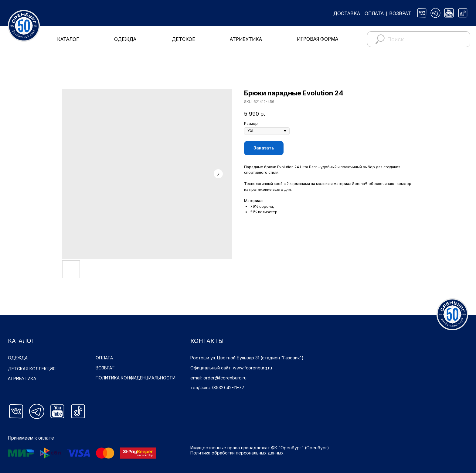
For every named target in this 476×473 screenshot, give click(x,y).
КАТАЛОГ (68, 39)
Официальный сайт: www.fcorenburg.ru (231, 368)
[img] (422, 13)
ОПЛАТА (374, 14)
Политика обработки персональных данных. (237, 453)
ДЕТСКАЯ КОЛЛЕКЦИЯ (32, 369)
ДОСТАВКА (347, 14)
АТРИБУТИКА (246, 39)
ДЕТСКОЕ (184, 39)
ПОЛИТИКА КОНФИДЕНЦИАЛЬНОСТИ (136, 378)
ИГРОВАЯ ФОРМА (318, 39)
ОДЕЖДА (125, 39)
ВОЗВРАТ (400, 14)
